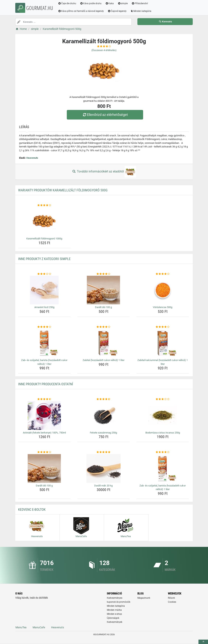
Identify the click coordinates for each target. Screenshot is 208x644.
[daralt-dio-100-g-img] (104, 290)
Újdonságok (113, 618)
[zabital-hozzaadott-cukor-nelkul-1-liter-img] (104, 343)
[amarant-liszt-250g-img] (44, 290)
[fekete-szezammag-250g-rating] (104, 399)
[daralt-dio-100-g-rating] (104, 274)
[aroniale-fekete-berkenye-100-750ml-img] (44, 416)
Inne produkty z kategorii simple (44, 259)
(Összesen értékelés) (104, 50)
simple (123, 3)
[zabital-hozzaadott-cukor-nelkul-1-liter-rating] (104, 327)
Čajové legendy (117, 11)
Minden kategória (141, 11)
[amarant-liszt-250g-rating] (44, 274)
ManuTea (21, 627)
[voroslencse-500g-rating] (163, 274)
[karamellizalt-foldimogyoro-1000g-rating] (44, 205)
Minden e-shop (114, 614)
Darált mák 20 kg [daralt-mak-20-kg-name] (103, 486)
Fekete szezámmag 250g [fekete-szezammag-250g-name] (103, 433)
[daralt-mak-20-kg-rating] (104, 452)
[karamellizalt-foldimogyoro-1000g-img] (44, 221)
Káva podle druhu (91, 3)
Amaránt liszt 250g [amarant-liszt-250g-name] (44, 307)
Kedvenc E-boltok (32, 509)
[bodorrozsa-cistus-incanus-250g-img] (163, 416)
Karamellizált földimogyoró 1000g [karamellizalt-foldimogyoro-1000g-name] (44, 239)
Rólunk (171, 598)
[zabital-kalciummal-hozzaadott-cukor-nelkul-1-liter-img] (163, 343)
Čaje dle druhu (67, 3)
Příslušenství (140, 3)
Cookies (172, 602)
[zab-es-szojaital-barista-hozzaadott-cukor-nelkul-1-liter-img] (44, 343)
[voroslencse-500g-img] (163, 290)
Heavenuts (32, 158)
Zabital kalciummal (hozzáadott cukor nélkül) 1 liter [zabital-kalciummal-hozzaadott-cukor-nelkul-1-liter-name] (163, 362)
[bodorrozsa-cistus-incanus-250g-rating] (163, 399)
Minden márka (114, 610)
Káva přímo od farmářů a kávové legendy (81, 11)
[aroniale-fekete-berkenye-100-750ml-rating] (44, 399)
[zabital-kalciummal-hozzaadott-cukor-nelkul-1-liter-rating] (163, 327)
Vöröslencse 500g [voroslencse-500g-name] (163, 307)
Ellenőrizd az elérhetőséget (105, 115)
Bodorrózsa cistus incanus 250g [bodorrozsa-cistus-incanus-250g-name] (163, 433)
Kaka (110, 3)
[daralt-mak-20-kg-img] (104, 468)
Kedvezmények (115, 622)
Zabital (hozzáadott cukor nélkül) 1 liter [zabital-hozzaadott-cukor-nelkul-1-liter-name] (104, 360)
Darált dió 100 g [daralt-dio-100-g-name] (103, 307)
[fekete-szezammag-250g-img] (104, 416)
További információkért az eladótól (104, 172)
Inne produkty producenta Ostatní (46, 384)
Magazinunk (144, 598)
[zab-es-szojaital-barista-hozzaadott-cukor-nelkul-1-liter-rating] (44, 327)
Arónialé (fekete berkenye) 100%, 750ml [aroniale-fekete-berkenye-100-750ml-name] (44, 433)
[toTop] (203, 642)
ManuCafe (39, 627)
